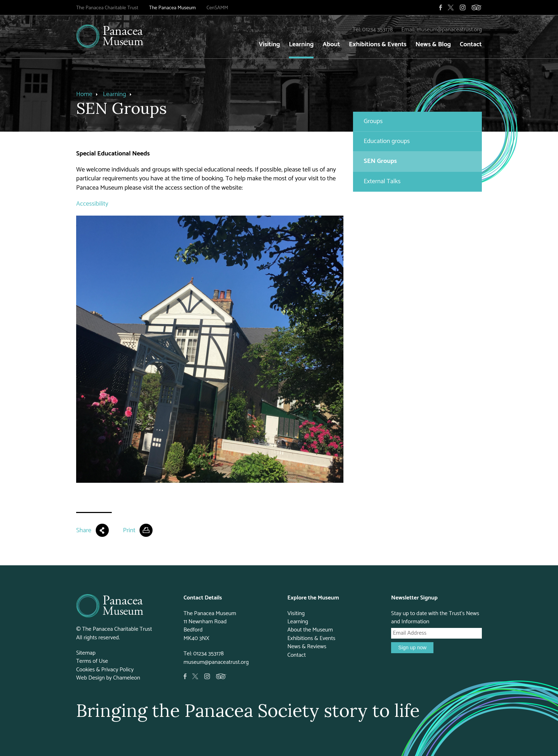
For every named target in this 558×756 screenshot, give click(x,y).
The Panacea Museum (172, 8)
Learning (301, 44)
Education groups (387, 141)
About (331, 44)
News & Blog (433, 44)
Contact (471, 44)
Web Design (90, 678)
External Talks (382, 181)
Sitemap (86, 653)
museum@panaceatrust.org (449, 30)
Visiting (269, 44)
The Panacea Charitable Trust (107, 8)
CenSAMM (217, 8)
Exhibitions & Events (378, 44)
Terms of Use (92, 661)
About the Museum (310, 630)
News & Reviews (307, 647)
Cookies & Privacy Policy (105, 670)
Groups (373, 121)
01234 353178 (378, 30)
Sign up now (412, 647)
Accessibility (92, 204)
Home (84, 94)
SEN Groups (380, 161)
